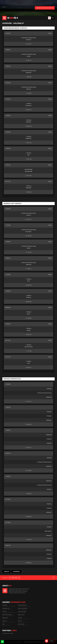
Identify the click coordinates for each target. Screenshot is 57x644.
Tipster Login (21, 624)
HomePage (5, 605)
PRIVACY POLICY (38, 642)
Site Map (20, 618)
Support (20, 621)
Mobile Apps (5, 618)
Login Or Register (22, 605)
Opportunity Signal (7, 615)
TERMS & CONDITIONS (29, 642)
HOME (4, 7)
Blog (3, 624)
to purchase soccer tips (45, 8)
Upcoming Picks (6, 608)
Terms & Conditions (23, 608)
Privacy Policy (21, 615)
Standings (16, 572)
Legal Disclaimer (22, 612)
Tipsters (4, 612)
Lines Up (6, 572)
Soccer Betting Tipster (8, 633)
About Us (5, 621)
